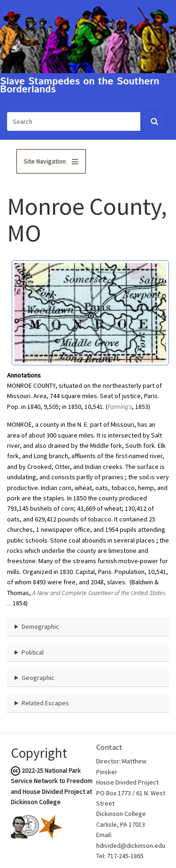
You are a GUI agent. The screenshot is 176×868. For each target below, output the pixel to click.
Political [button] (33, 652)
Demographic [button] (40, 626)
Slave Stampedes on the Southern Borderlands (80, 86)
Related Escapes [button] (45, 703)
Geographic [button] (38, 678)
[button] (90, 312)
